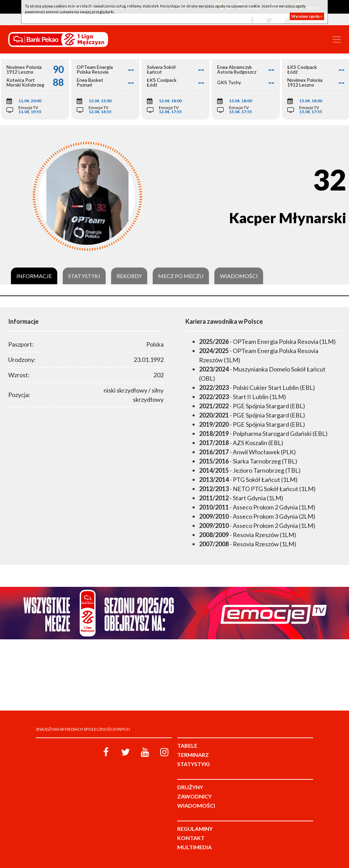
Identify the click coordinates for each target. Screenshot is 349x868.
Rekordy (129, 276)
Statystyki (84, 276)
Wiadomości (239, 276)
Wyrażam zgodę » (307, 16)
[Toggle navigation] (337, 40)
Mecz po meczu (181, 276)
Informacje (34, 276)
